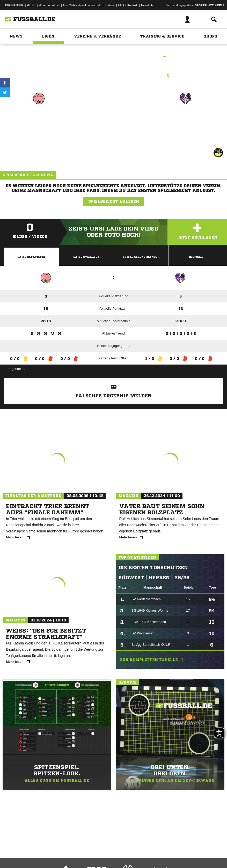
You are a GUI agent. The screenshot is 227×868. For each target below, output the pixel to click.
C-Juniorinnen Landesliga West (113, 59)
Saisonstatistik (31, 257)
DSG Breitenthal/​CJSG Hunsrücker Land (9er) (39, 124)
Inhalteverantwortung (124, 851)
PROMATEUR (14, 5)
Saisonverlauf (86, 257)
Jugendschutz (97, 851)
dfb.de (31, 5)
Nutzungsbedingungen (69, 851)
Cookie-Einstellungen (156, 851)
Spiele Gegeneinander (141, 257)
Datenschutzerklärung (37, 851)
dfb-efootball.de (49, 5)
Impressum (11, 851)
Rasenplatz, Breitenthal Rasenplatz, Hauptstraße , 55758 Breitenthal (113, 76)
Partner (109, 5)
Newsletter (148, 5)
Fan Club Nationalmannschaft (82, 5)
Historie (196, 257)
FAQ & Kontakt (128, 5)
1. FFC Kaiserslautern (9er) (186, 120)
